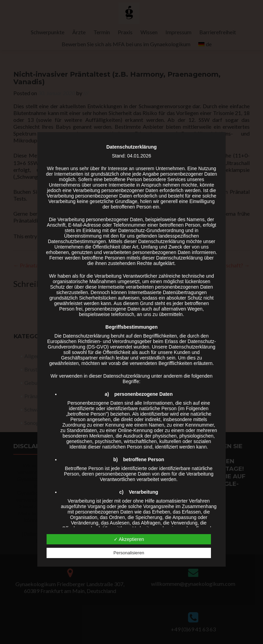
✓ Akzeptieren (129, 539)
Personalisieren (129, 553)
